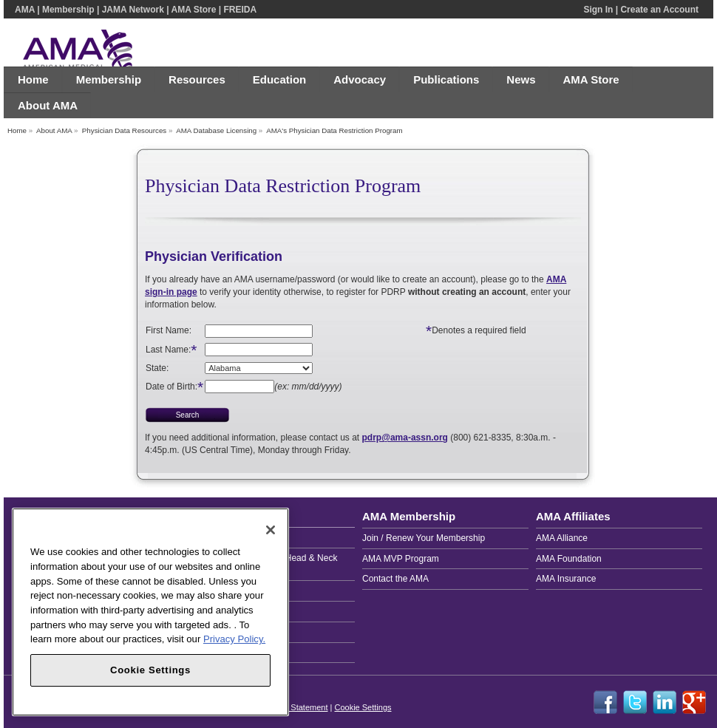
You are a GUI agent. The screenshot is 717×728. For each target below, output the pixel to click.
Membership (68, 10)
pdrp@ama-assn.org (405, 438)
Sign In (598, 10)
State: (157, 368)
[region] (150, 612)
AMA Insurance (566, 579)
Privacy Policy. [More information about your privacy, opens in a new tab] (234, 639)
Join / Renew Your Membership (424, 538)
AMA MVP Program (401, 559)
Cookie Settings (363, 707)
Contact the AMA (395, 579)
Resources (197, 79)
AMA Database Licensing (216, 130)
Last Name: (168, 349)
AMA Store (193, 10)
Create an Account (659, 10)
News (521, 79)
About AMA (48, 105)
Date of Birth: (174, 387)
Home (33, 79)
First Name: (169, 330)
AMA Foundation (569, 559)
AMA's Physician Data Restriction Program (334, 130)
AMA (25, 10)
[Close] (271, 530)
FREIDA (240, 10)
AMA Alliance (562, 538)
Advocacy (360, 79)
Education (280, 79)
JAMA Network (133, 10)
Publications (446, 79)
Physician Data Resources (124, 130)
